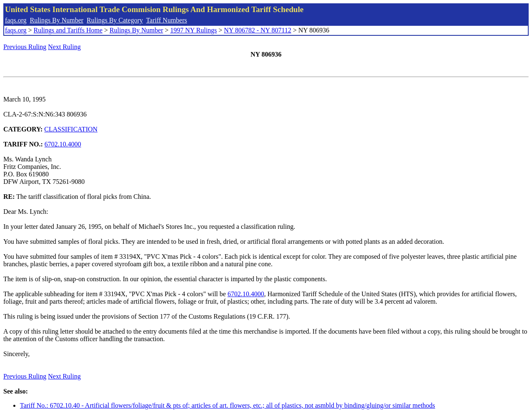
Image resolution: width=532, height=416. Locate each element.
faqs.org (16, 20)
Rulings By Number (57, 20)
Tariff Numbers (166, 20)
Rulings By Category (115, 20)
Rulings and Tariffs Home (68, 30)
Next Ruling (65, 47)
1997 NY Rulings (194, 30)
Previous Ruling (25, 47)
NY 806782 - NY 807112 (258, 30)
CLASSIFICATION (71, 129)
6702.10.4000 (63, 144)
